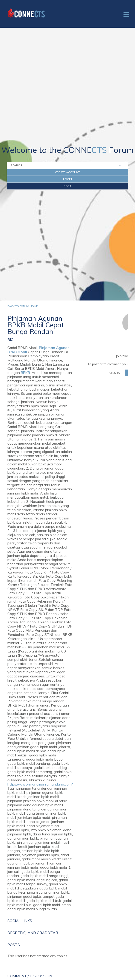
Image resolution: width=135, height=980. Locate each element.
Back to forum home (23, 306)
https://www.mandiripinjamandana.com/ (40, 784)
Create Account (67, 172)
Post (67, 186)
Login (67, 179)
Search (16, 165)
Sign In (115, 373)
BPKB (25, 373)
